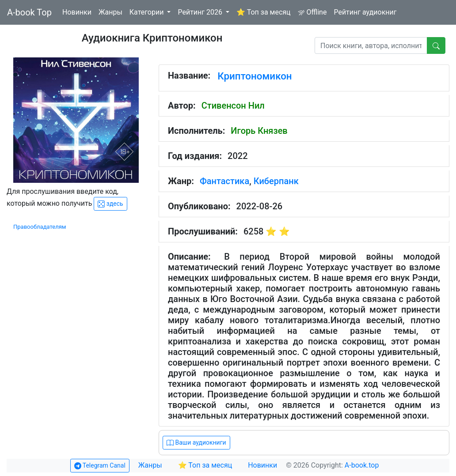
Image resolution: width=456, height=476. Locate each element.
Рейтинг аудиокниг (365, 12)
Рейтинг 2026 (201, 12)
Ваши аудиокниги (196, 443)
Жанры (110, 12)
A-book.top (362, 465)
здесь (110, 204)
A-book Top (29, 12)
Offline (312, 12)
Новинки (77, 12)
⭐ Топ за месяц (264, 12)
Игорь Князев (259, 131)
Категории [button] (148, 12)
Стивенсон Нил (233, 106)
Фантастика (224, 181)
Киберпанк (276, 181)
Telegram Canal (100, 466)
